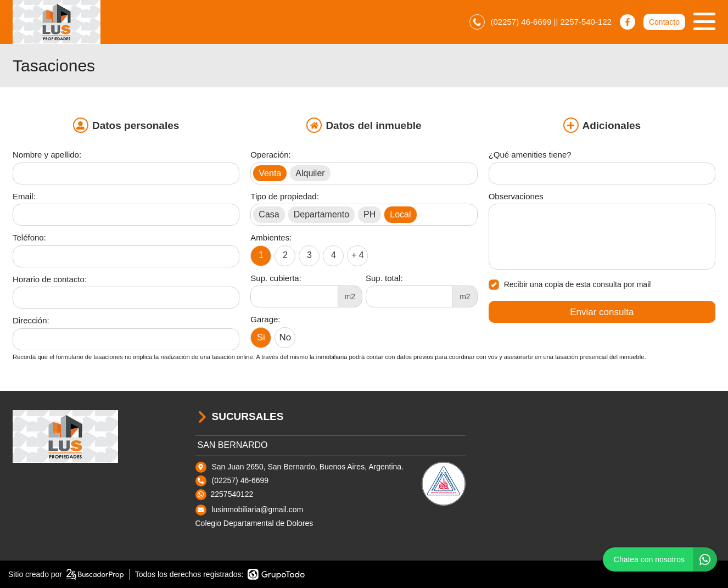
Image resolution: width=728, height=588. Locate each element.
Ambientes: (271, 237)
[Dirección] (126, 339)
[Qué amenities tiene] (602, 173)
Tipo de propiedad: (285, 196)
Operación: (270, 155)
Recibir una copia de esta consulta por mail (570, 285)
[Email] (126, 215)
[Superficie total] (409, 296)
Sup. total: (384, 278)
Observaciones (516, 196)
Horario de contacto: (50, 279)
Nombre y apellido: (47, 155)
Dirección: (31, 320)
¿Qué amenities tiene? (530, 155)
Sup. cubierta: (276, 278)
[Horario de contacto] (126, 298)
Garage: (265, 319)
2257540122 (232, 494)
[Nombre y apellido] (126, 173)
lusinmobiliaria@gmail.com (258, 509)
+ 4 (358, 255)
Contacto (664, 22)
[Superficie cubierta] (294, 296)
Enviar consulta (602, 312)
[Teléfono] (126, 256)
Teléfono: (29, 237)
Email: (24, 196)
